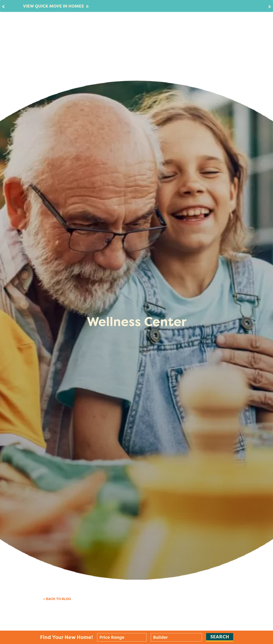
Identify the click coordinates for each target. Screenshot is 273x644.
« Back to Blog (57, 599)
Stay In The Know (211, 28)
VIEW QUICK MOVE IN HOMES (56, 6)
